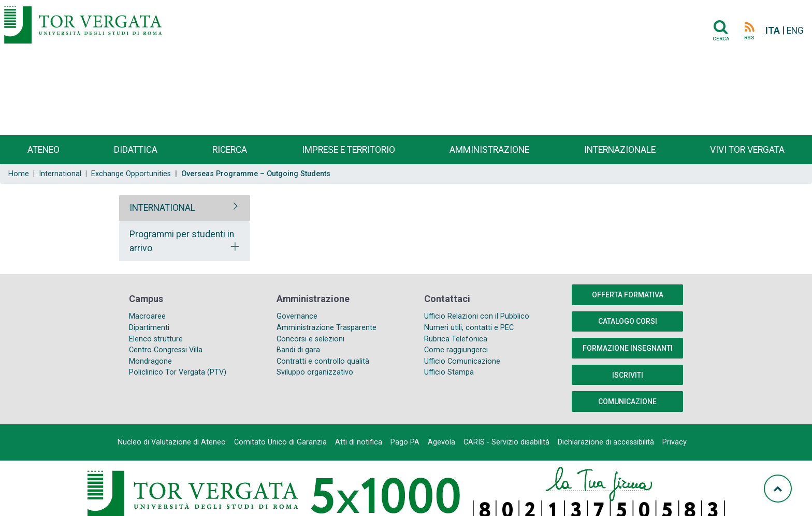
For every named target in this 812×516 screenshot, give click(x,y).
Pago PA (405, 442)
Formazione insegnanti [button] (628, 348)
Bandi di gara (298, 350)
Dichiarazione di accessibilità (606, 442)
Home (19, 174)
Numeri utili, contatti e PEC (469, 328)
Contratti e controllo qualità (323, 361)
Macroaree (147, 316)
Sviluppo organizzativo (315, 372)
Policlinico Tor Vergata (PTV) (178, 372)
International (60, 174)
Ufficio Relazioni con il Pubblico (477, 316)
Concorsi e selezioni (310, 339)
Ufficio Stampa (449, 372)
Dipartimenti (149, 328)
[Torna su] (778, 489)
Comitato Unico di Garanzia (280, 442)
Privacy (675, 442)
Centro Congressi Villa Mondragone (166, 356)
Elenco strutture (156, 339)
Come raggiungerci (456, 350)
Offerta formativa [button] (628, 295)
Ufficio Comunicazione (462, 361)
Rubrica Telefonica (456, 339)
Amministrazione (489, 150)
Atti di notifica (359, 442)
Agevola (441, 442)
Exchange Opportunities (131, 174)
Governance (297, 316)
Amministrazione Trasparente (327, 328)
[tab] (185, 208)
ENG (795, 31)
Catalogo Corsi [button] (628, 321)
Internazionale (620, 150)
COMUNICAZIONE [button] (627, 402)
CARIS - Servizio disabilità (506, 442)
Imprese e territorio (349, 150)
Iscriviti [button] (628, 375)
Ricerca (230, 150)
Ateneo (44, 150)
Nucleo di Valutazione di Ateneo (172, 442)
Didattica (136, 150)
